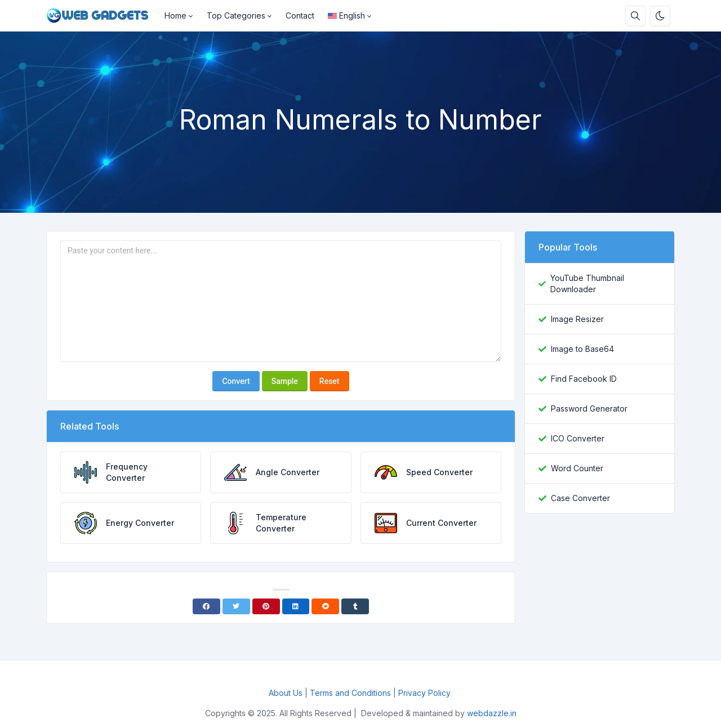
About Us (286, 693)
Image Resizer (577, 319)
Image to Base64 (582, 349)
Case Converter (580, 498)
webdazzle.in (492, 713)
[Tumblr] (355, 606)
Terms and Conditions (350, 693)
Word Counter (577, 468)
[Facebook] (206, 606)
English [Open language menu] (346, 15)
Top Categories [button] (236, 15)
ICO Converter (578, 438)
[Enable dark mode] (660, 16)
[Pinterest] (266, 606)
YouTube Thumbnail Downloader (587, 283)
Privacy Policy (426, 693)
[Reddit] (325, 606)
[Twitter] (236, 606)
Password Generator (589, 408)
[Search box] (635, 16)
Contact (300, 15)
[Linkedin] (296, 606)
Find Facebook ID (584, 379)
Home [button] (175, 15)
